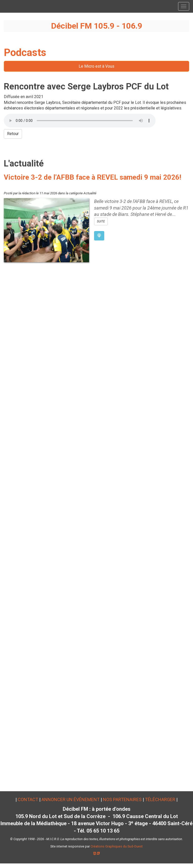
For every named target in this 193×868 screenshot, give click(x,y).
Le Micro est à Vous (96, 66)
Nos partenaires (122, 799)
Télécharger (160, 799)
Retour (13, 134)
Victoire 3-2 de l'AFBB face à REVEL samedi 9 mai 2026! (92, 177)
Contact (28, 799)
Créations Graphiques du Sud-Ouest (117, 846)
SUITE (101, 221)
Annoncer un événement (71, 799)
